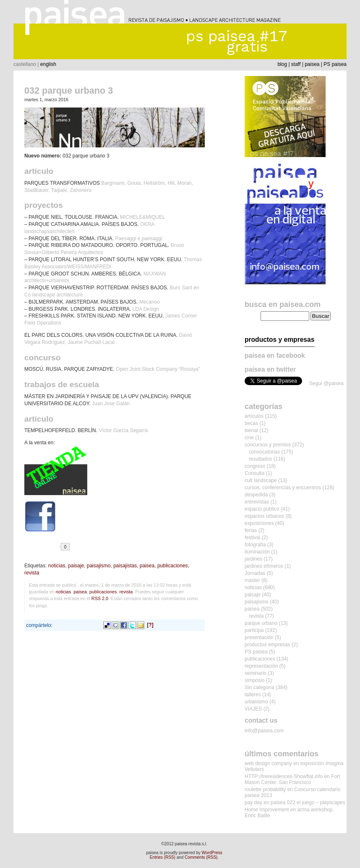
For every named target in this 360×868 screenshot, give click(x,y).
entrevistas (257, 502)
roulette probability (265, 789)
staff (296, 64)
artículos (254, 416)
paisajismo (99, 566)
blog (282, 64)
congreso (255, 466)
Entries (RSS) (163, 857)
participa (254, 630)
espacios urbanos (264, 516)
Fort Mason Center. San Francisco (292, 779)
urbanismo (256, 702)
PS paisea (335, 64)
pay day (253, 802)
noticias (57, 566)
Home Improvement (267, 810)
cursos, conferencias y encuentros (283, 488)
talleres (253, 695)
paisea (312, 64)
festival (252, 538)
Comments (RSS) (201, 857)
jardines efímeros (264, 566)
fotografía (255, 545)
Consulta (254, 473)
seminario (256, 673)
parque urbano (261, 623)
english (48, 64)
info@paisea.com (264, 731)
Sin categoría (260, 687)
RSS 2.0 (100, 598)
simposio (254, 680)
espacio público (262, 509)
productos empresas (267, 645)
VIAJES (253, 709)
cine (249, 438)
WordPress (212, 853)
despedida (256, 495)
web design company (268, 763)
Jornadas (255, 573)
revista (32, 573)
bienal (251, 430)
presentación (259, 637)
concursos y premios (268, 445)
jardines (253, 559)
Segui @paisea (326, 383)
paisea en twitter (270, 369)
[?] (150, 625)
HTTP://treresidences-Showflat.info (284, 776)
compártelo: (39, 625)
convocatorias (264, 452)
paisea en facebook (275, 355)
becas (251, 423)
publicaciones (173, 566)
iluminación (257, 552)
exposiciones (259, 523)
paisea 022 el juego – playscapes (308, 802)
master (252, 580)
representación (261, 666)
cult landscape (261, 480)
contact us (261, 720)
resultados (260, 459)
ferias (251, 530)
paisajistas (125, 566)
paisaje (76, 566)
